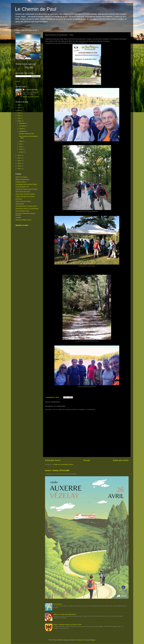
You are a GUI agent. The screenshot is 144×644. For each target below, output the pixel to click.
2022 (19, 116)
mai (21, 144)
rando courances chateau (23, 201)
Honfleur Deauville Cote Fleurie (25, 196)
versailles (18, 217)
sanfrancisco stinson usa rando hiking (27, 209)
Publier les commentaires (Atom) (63, 464)
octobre (22, 129)
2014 (19, 166)
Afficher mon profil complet (31, 97)
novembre (23, 126)
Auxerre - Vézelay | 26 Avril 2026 (57, 470)
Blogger (93, 640)
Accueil (87, 460)
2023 (19, 113)
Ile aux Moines (58, 604)
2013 (19, 169)
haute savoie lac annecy (23, 192)
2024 (19, 110)
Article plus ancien (121, 460)
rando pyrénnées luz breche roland (26, 206)
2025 (19, 108)
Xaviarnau (80, 640)
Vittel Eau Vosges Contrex (23, 220)
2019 (19, 121)
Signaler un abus (22, 225)
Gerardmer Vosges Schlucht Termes (27, 189)
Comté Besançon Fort (22, 187)
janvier (21, 152)
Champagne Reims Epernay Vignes (26, 184)
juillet (21, 141)
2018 (19, 155)
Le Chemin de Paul (36, 9)
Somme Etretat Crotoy (22, 211)
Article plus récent (53, 460)
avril (21, 147)
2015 (19, 163)
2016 (19, 161)
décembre (23, 123)
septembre (23, 131)
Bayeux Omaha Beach (22, 179)
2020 (19, 118)
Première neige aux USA (26, 134)
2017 (19, 158)
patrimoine (19, 199)
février (21, 149)
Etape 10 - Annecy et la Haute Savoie (65, 614)
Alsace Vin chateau (21, 177)
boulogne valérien (21, 182)
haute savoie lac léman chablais (25, 194)
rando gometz (20, 204)
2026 (19, 105)
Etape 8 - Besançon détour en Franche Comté (67, 624)
